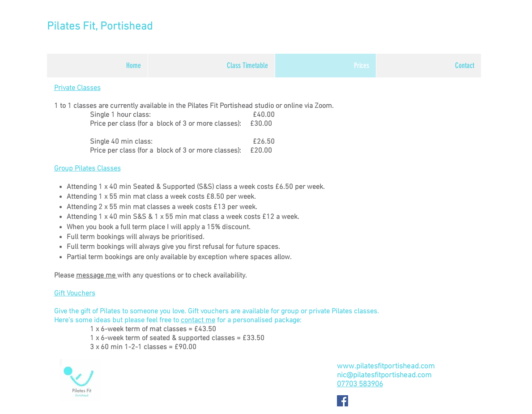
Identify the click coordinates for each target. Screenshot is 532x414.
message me (97, 276)
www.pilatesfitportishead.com (386, 367)
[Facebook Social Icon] (343, 401)
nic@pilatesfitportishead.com (384, 376)
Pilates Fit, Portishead (100, 27)
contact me (198, 320)
